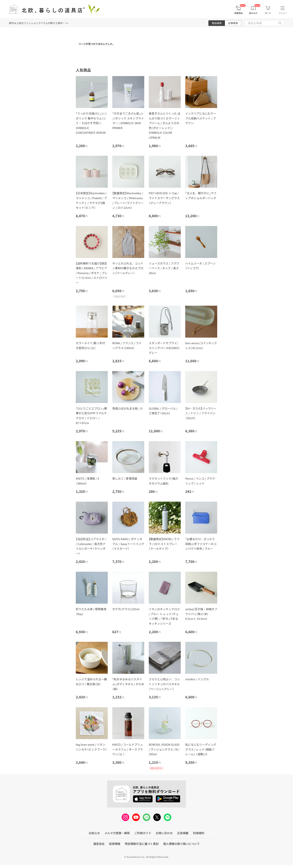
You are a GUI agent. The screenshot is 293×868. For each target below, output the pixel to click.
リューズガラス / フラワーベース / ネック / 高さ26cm (164, 268)
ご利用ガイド (143, 833)
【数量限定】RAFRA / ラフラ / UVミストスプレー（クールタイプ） (164, 544)
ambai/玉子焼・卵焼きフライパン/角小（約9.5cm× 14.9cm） (201, 614)
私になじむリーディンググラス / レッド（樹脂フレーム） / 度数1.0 (201, 749)
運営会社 (99, 844)
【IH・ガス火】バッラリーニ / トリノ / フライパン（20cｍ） (201, 413)
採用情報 (115, 844)
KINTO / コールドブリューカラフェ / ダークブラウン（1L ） (128, 749)
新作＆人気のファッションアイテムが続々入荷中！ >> (39, 23)
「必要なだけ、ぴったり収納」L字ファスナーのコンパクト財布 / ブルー (201, 544)
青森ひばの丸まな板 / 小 (128, 408)
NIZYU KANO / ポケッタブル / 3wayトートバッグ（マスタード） (128, 544)
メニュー (283, 13)
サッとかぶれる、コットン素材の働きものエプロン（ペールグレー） (128, 268)
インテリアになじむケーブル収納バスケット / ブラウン (201, 118)
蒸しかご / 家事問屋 (125, 478)
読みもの (253, 13)
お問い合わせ (164, 833)
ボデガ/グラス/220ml (126, 609)
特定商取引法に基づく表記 (142, 844)
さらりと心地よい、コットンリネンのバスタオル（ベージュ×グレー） (164, 684)
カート (268, 13)
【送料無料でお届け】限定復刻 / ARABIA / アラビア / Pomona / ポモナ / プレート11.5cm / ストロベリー (92, 273)
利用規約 (199, 833)
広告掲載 (183, 833)
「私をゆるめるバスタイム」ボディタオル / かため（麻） (128, 684)
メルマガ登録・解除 (117, 833)
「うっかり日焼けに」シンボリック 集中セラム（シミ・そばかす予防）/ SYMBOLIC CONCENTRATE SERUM (91, 123)
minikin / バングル (197, 679)
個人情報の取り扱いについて (182, 844)
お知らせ (94, 833)
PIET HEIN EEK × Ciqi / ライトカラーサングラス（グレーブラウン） (164, 198)
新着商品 (238, 13)
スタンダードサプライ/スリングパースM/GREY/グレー (164, 348)
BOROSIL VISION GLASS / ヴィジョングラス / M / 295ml (164, 749)
